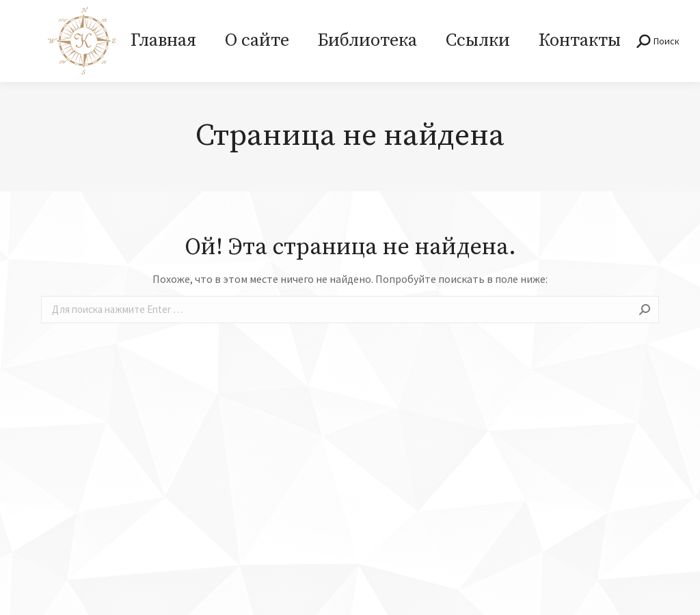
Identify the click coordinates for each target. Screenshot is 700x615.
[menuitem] (163, 41)
